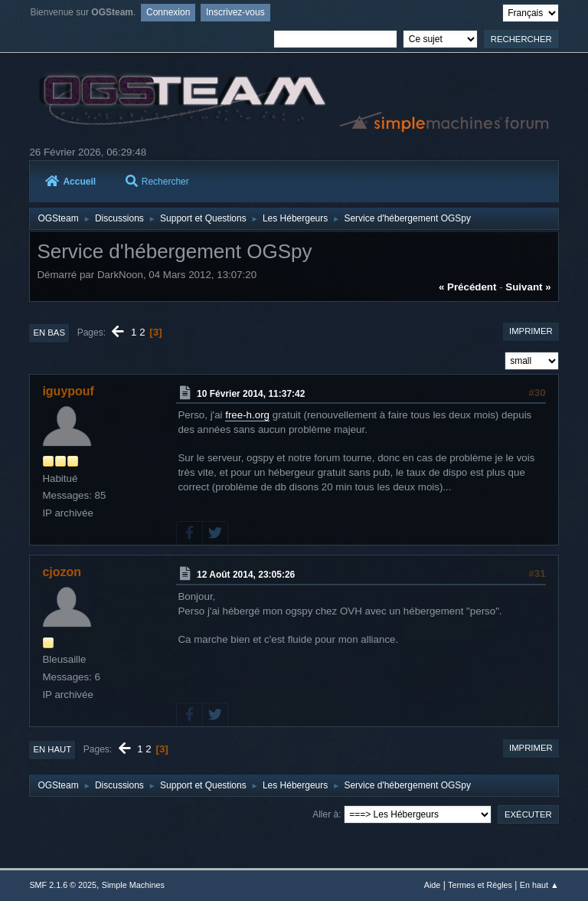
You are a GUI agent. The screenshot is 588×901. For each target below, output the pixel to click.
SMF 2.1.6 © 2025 (63, 885)
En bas (49, 333)
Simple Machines (133, 885)
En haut (52, 749)
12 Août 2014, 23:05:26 (246, 575)
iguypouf (68, 391)
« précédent (468, 287)
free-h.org (247, 415)
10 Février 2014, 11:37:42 (251, 393)
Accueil (70, 182)
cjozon (62, 572)
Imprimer (531, 331)
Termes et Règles (480, 885)
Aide (433, 885)
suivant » (528, 287)
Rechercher (157, 182)
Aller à (325, 814)
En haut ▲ (539, 885)
